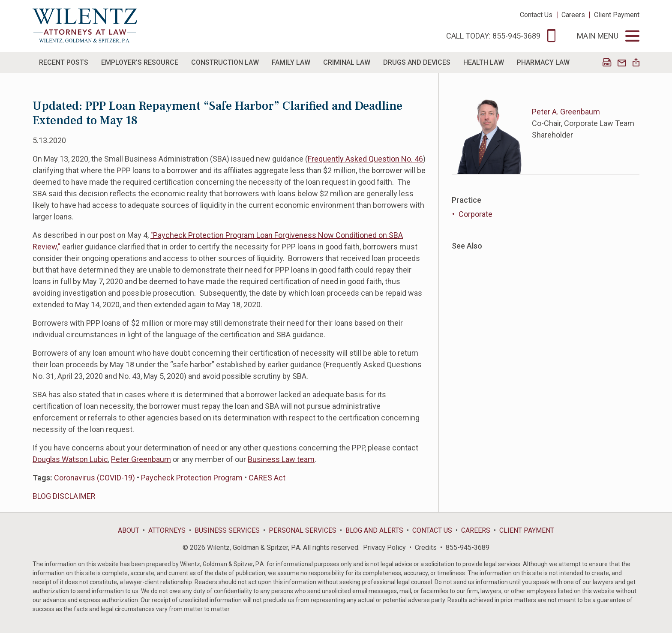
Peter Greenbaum (141, 459)
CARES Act (267, 478)
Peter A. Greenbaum (566, 112)
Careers (573, 15)
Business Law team (281, 459)
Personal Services (303, 530)
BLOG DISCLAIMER (64, 496)
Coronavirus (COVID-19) (94, 478)
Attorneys (167, 530)
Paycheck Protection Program (192, 478)
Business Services (227, 530)
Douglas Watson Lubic (70, 459)
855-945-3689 (468, 547)
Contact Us (536, 15)
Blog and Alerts (374, 530)
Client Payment (617, 15)
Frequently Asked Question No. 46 (365, 159)
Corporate (475, 214)
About (129, 530)
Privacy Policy (384, 547)
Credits (426, 547)
